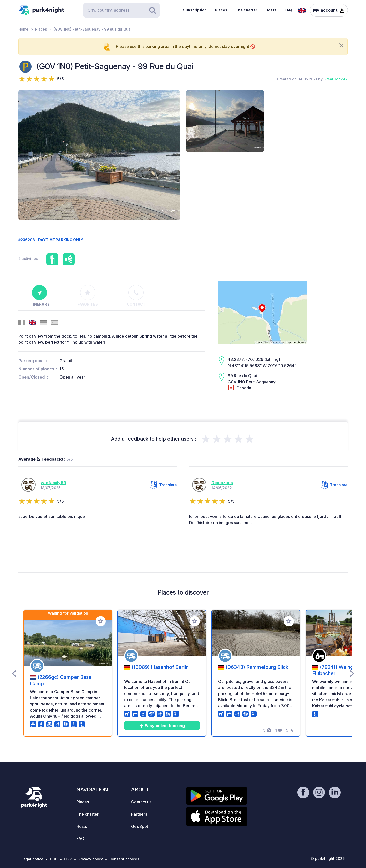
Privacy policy (91, 859)
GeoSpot (140, 826)
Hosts (271, 10)
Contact (136, 296)
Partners (139, 814)
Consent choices (124, 859)
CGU (54, 859)
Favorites (88, 296)
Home (23, 29)
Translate (164, 485)
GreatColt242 (336, 79)
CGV (68, 859)
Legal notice (32, 859)
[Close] (341, 45)
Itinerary (40, 296)
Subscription (195, 10)
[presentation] (14, 673)
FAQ (288, 10)
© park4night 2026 (328, 858)
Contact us (141, 802)
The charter (246, 10)
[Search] (121, 10)
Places (221, 10)
